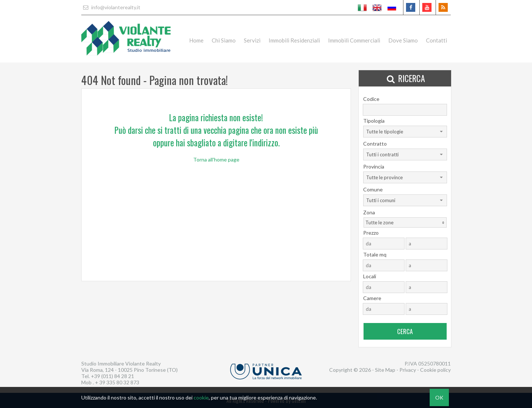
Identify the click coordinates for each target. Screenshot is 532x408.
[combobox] (405, 132)
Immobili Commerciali (354, 40)
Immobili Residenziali (294, 40)
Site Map (385, 370)
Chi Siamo (224, 40)
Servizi (252, 40)
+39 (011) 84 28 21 (112, 376)
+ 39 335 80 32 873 (117, 382)
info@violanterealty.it (111, 7)
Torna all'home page (216, 159)
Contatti (436, 40)
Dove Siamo (403, 40)
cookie (201, 397)
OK (439, 397)
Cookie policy (435, 370)
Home (196, 40)
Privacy (408, 370)
